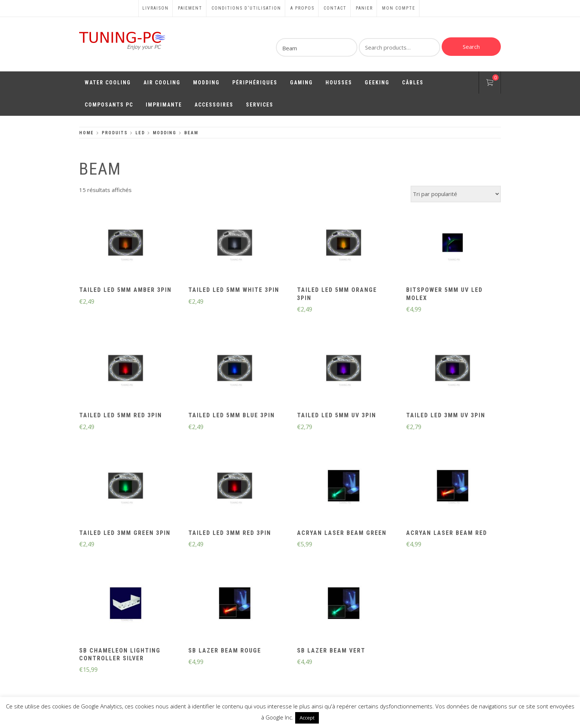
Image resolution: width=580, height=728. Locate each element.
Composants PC (109, 105)
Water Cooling (108, 82)
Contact (335, 8)
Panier (364, 8)
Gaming (301, 82)
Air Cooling (162, 82)
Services (260, 105)
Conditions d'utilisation (246, 8)
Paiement (190, 8)
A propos (302, 8)
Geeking (377, 82)
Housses (339, 82)
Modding (206, 82)
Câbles (413, 82)
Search (471, 47)
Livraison (156, 8)
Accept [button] (307, 718)
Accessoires (214, 105)
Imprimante (164, 105)
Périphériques (255, 82)
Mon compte (399, 8)
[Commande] (456, 194)
